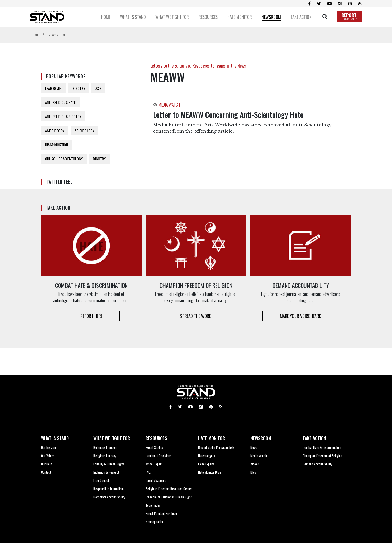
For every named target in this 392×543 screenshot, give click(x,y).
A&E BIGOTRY (55, 130)
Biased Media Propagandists (216, 447)
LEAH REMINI (54, 88)
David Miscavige (156, 480)
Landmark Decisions (158, 456)
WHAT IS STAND (55, 438)
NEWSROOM (261, 438)
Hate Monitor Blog (209, 472)
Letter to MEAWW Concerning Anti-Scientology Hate (228, 115)
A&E (98, 88)
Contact (46, 472)
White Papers (154, 464)
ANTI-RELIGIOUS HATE (60, 102)
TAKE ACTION (314, 438)
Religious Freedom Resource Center (169, 489)
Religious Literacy (105, 456)
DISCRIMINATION (56, 145)
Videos (255, 464)
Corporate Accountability (109, 497)
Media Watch (259, 456)
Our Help (47, 464)
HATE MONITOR (211, 438)
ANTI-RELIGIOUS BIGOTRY (63, 116)
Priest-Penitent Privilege (161, 513)
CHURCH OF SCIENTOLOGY (64, 159)
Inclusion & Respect (106, 472)
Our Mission (48, 447)
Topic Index (153, 505)
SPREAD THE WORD (196, 316)
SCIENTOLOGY (84, 130)
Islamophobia (154, 522)
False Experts (206, 464)
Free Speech (102, 480)
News (254, 447)
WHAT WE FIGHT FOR (112, 438)
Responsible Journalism (109, 489)
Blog (253, 472)
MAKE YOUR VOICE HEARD (301, 316)
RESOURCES (156, 438)
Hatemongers (207, 456)
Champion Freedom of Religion (322, 456)
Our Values (48, 456)
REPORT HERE (91, 316)
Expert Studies (155, 447)
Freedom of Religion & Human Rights (169, 497)
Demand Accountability (317, 464)
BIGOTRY (79, 88)
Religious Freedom (105, 447)
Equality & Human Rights (109, 464)
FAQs (149, 472)
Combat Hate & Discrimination (322, 447)
